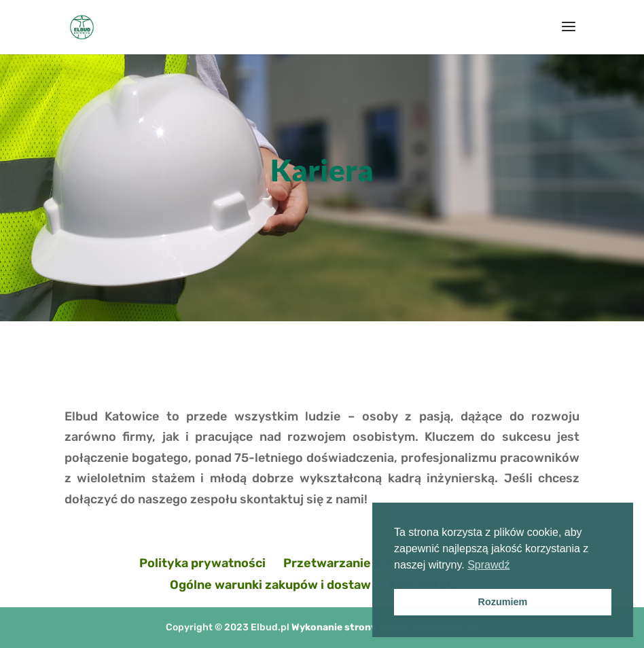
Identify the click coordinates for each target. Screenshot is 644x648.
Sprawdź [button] (488, 565)
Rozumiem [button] (503, 602)
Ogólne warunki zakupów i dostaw (270, 585)
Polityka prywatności (202, 563)
